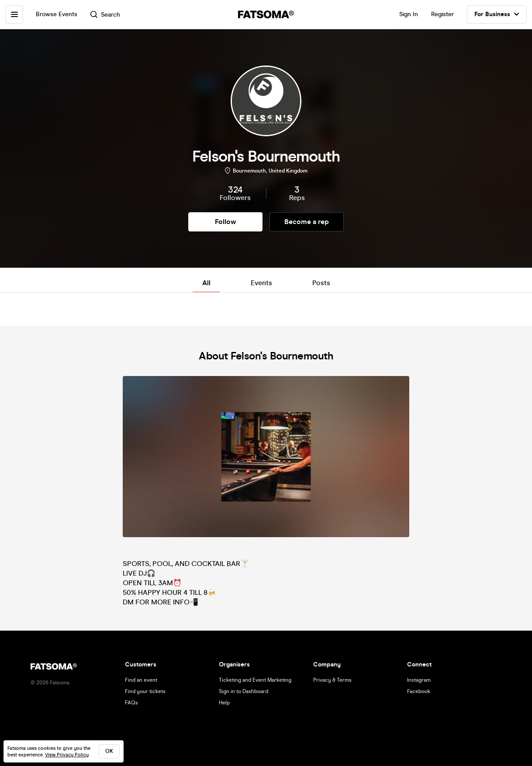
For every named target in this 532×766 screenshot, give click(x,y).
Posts (321, 283)
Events (261, 283)
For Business (497, 14)
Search (106, 15)
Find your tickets (145, 691)
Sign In (409, 14)
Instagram (419, 680)
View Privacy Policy (67, 755)
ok (109, 751)
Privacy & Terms (332, 680)
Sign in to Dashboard (244, 691)
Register (442, 14)
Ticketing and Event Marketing (255, 680)
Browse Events (57, 14)
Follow (225, 222)
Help (224, 703)
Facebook (419, 691)
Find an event (141, 680)
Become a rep (307, 222)
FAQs (131, 703)
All (206, 283)
